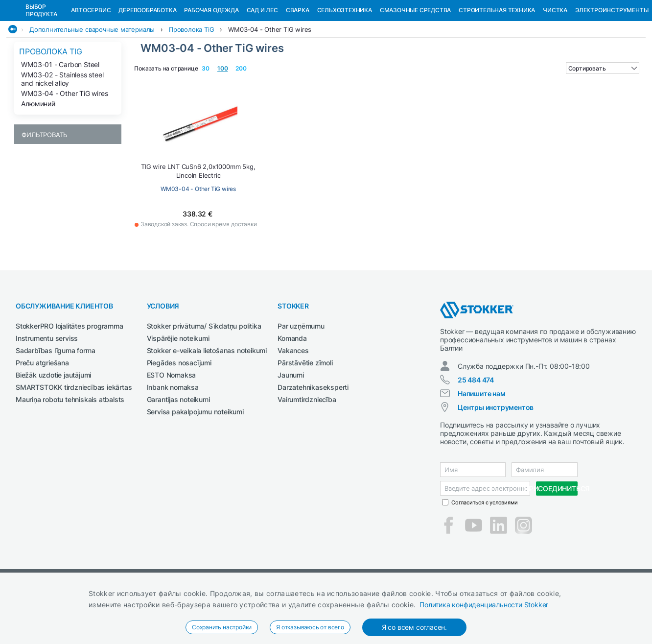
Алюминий (38, 154)
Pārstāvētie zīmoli (305, 413)
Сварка (298, 60)
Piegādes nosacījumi (179, 413)
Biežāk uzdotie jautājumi (53, 425)
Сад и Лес (262, 60)
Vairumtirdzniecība (307, 450)
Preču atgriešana (42, 413)
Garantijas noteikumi (178, 450)
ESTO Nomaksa (172, 425)
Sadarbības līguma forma (55, 401)
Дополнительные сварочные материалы (92, 80)
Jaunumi (291, 425)
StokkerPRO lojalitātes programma (70, 376)
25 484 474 (476, 430)
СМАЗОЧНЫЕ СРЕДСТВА (415, 60)
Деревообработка (147, 60)
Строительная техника (497, 60)
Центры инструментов (496, 458)
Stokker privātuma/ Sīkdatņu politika (204, 376)
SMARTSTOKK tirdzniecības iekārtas (74, 438)
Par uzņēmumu (301, 376)
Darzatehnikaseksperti (313, 438)
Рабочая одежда (211, 60)
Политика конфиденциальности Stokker (484, 605)
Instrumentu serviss (47, 389)
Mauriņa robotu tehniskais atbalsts (70, 450)
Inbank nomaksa (173, 438)
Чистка (555, 60)
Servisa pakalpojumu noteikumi (195, 462)
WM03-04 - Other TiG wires (270, 80)
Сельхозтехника (345, 60)
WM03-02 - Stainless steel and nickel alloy (62, 129)
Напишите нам (482, 444)
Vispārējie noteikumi (178, 389)
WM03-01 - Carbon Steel (60, 115)
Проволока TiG (191, 80)
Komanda (292, 389)
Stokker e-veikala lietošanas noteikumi (207, 401)
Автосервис (91, 60)
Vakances (293, 401)
